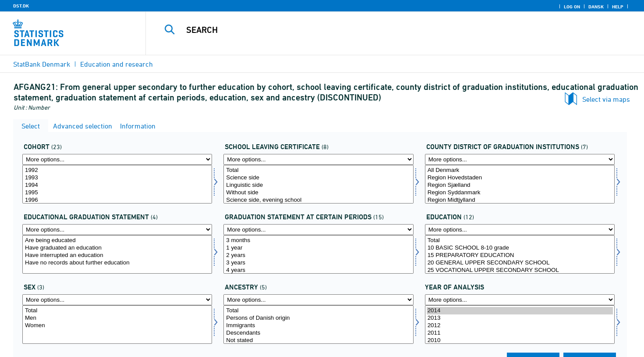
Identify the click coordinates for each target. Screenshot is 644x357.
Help (618, 7)
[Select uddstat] (117, 254)
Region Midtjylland (520, 200)
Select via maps (606, 99)
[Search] (379, 30)
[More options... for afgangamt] (520, 159)
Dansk (596, 7)
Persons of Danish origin (318, 318)
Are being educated (117, 241)
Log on (572, 7)
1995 (117, 193)
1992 (117, 170)
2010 (520, 341)
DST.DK (21, 6)
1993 (117, 178)
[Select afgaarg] (117, 184)
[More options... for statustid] (318, 230)
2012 (520, 326)
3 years (318, 263)
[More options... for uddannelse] (520, 230)
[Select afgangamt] (520, 184)
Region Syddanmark (520, 193)
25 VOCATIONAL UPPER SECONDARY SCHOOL (520, 270)
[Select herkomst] (318, 325)
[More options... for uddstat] (117, 230)
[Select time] (520, 325)
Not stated (318, 341)
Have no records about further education (117, 263)
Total (318, 170)
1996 (117, 200)
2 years (318, 255)
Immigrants (318, 326)
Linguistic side (318, 185)
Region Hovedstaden (520, 178)
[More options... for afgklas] (318, 159)
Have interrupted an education (117, 255)
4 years (318, 270)
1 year (318, 248)
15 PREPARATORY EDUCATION (520, 255)
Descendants (318, 333)
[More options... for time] (520, 300)
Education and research (117, 64)
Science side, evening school (318, 200)
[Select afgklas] (318, 184)
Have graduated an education (117, 248)
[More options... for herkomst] (318, 300)
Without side (318, 193)
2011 (520, 333)
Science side (318, 178)
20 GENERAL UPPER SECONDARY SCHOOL (520, 263)
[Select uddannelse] (520, 254)
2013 (520, 318)
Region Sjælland (520, 185)
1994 (117, 185)
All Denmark (520, 170)
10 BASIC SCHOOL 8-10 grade (520, 248)
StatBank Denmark (42, 64)
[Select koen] (117, 325)
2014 (520, 311)
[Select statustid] (318, 254)
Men (117, 318)
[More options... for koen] (117, 300)
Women (117, 326)
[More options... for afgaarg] (117, 159)
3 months (318, 241)
